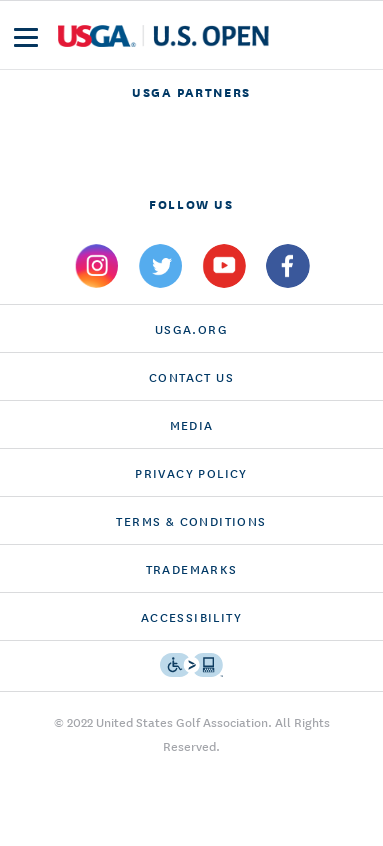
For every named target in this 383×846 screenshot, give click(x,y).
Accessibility (191, 616)
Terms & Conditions (191, 520)
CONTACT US (191, 376)
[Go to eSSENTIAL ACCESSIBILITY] (191, 665)
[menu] (26, 37)
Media (192, 424)
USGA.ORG (191, 328)
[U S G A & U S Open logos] (163, 36)
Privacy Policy (191, 472)
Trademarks (192, 568)
